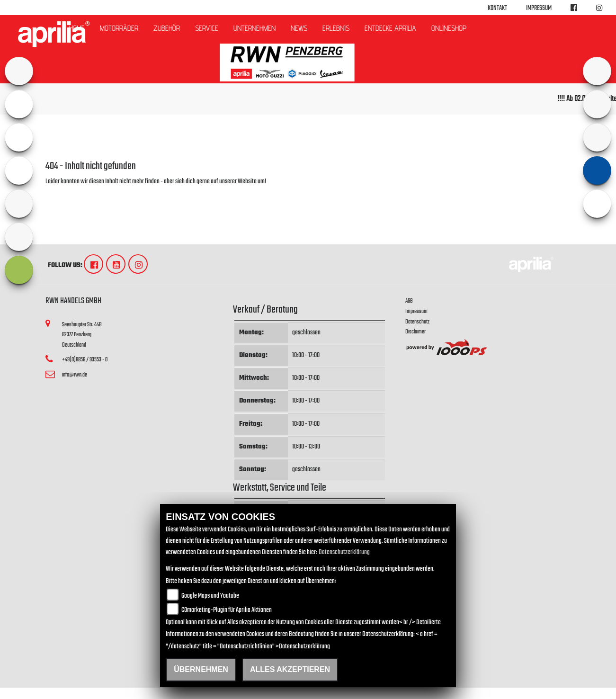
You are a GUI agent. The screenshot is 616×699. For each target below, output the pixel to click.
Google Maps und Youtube (210, 596)
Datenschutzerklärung (344, 552)
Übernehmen (201, 669)
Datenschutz (417, 322)
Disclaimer (415, 332)
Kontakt (497, 8)
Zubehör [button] (167, 28)
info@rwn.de (75, 375)
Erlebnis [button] (336, 28)
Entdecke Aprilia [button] (390, 28)
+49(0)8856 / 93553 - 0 (85, 360)
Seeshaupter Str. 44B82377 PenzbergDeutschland (82, 335)
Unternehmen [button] (254, 28)
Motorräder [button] (119, 28)
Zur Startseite (61, 193)
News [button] (299, 28)
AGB (409, 301)
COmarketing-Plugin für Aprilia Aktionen (227, 610)
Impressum (539, 8)
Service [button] (207, 28)
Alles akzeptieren (290, 669)
